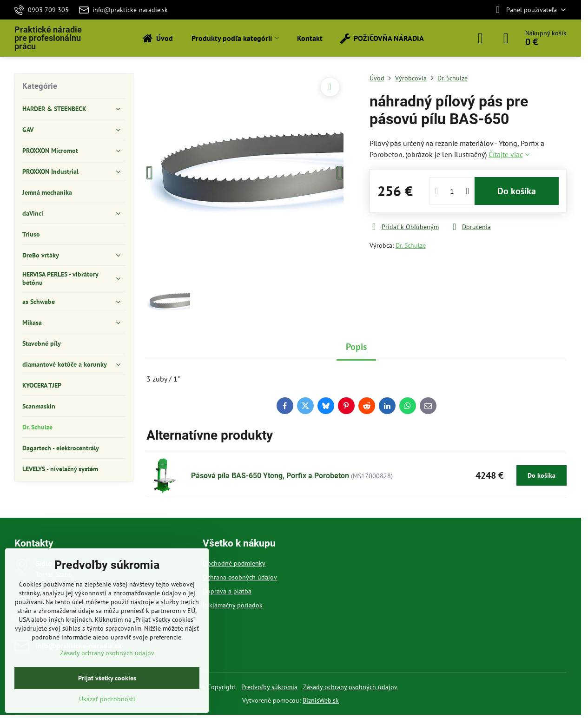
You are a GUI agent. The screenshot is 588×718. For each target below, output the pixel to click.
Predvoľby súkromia (269, 687)
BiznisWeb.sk (321, 700)
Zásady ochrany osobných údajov (350, 687)
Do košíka (517, 191)
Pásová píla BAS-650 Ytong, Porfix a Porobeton (270, 476)
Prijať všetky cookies (107, 678)
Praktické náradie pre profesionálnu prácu (48, 38)
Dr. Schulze (411, 245)
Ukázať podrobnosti (107, 699)
